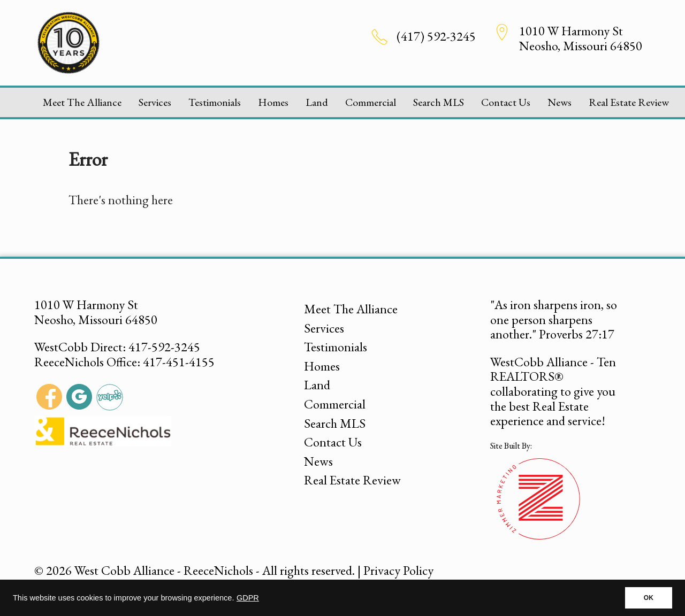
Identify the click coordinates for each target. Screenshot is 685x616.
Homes (273, 102)
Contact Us (506, 102)
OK (649, 598)
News (560, 102)
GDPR (248, 598)
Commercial (371, 102)
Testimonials (215, 102)
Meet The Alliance (82, 102)
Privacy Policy (398, 570)
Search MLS (439, 102)
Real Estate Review (629, 102)
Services (155, 102)
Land (317, 102)
